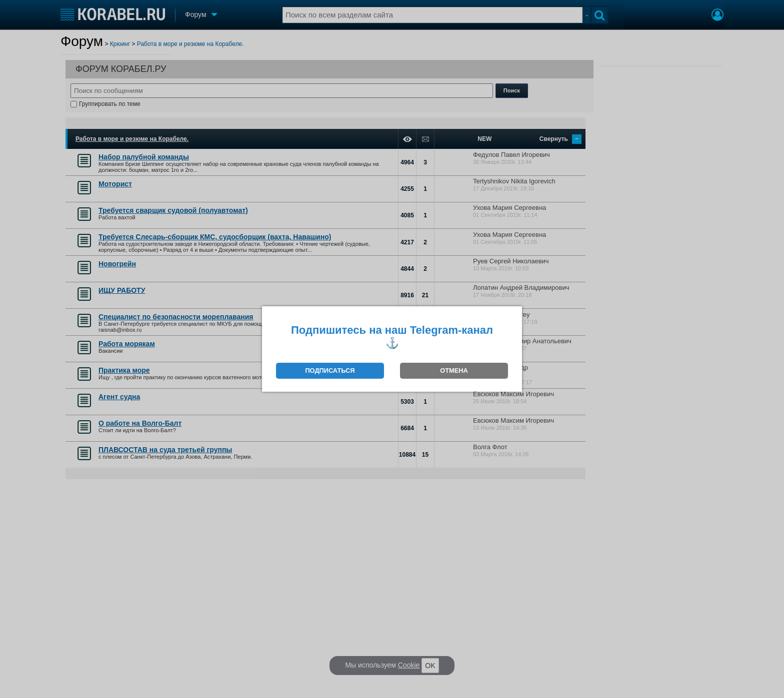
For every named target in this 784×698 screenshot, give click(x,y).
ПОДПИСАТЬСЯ (330, 370)
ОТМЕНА (454, 370)
